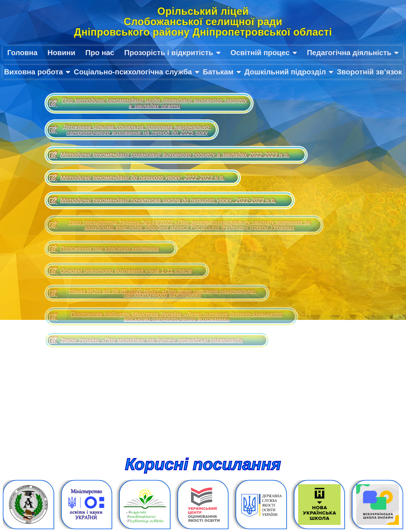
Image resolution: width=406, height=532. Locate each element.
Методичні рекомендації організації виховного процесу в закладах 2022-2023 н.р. (169, 155)
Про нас (100, 53)
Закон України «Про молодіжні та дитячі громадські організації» (146, 340)
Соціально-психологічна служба (137, 72)
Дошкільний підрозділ (289, 72)
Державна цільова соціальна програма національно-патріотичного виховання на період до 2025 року (130, 130)
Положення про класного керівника (104, 249)
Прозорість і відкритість (172, 53)
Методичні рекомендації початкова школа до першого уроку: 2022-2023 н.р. (163, 201)
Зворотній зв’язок (369, 72)
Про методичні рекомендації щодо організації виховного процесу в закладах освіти (148, 103)
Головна (23, 53)
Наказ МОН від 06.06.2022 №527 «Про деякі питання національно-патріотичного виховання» (153, 293)
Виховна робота (37, 72)
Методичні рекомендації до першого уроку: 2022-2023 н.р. (137, 178)
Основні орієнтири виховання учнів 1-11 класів (121, 271)
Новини (61, 53)
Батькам (222, 72)
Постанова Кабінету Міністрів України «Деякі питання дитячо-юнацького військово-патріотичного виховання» (166, 317)
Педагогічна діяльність (353, 53)
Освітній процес (264, 53)
